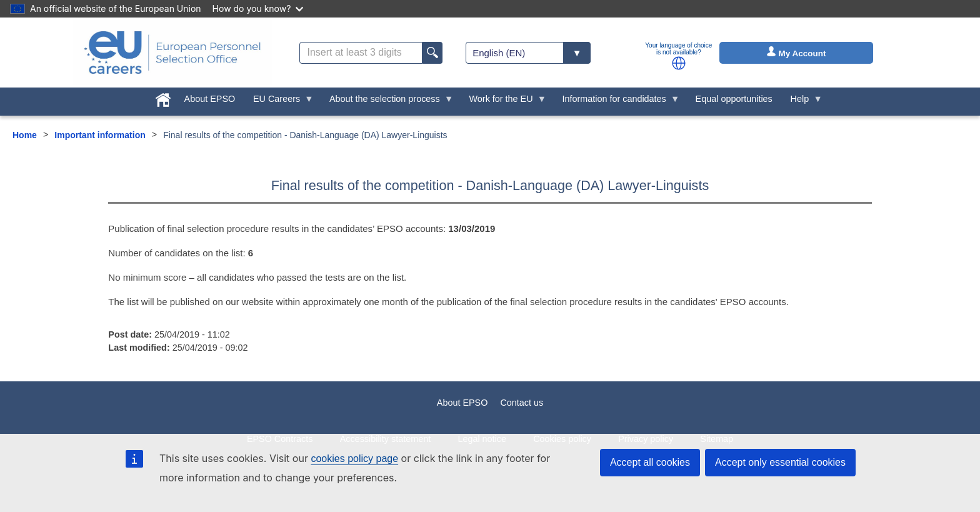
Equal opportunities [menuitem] (734, 99)
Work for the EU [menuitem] (503, 102)
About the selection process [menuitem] (387, 102)
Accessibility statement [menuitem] (386, 439)
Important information (100, 135)
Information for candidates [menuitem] (616, 102)
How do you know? (258, 8)
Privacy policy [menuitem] (646, 439)
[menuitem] (163, 98)
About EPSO (462, 403)
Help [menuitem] (802, 102)
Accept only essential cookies (780, 462)
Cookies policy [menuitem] (562, 439)
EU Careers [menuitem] (279, 102)
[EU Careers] (172, 53)
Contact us (522, 403)
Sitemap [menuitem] (717, 439)
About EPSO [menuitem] (210, 99)
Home (25, 135)
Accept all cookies (650, 462)
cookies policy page (354, 459)
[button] (679, 63)
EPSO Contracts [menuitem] (280, 439)
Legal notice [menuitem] (482, 439)
